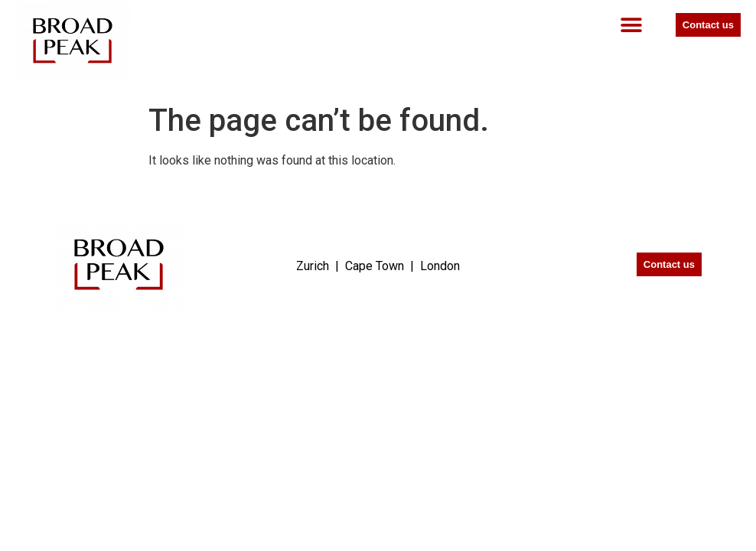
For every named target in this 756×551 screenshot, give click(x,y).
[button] (632, 25)
